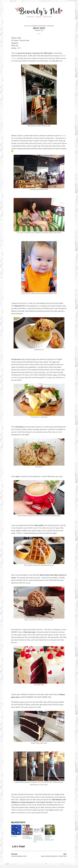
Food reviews (32, 26)
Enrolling (14, 836)
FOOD (26, 26)
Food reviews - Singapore (46, 26)
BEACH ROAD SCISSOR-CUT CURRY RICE (54, 856)
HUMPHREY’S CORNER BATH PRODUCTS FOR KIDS (38, 839)
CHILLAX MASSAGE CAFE (19, 856)
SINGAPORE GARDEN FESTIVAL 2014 (49, 838)
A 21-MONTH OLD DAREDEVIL (27, 837)
